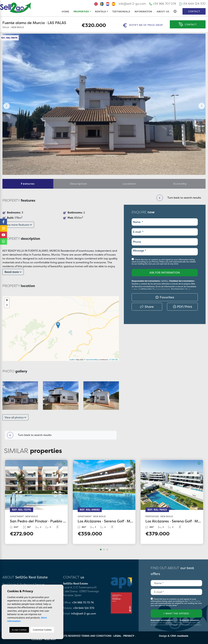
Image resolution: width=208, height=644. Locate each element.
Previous (6, 106)
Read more (13, 272)
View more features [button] (18, 225)
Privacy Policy (159, 262)
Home (65, 11)
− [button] (7, 305)
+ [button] (7, 300)
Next (201, 106)
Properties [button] (81, 11)
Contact (194, 11)
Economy (180, 184)
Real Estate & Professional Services (24, 584)
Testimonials (121, 11)
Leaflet (72, 360)
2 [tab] (104, 550)
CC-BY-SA (113, 360)
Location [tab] (129, 184)
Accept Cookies (19, 630)
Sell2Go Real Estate (16, 8)
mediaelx (183, 636)
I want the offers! (176, 613)
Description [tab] (79, 184)
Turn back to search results (29, 435)
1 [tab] (101, 550)
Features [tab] (28, 184)
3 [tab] (107, 550)
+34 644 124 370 (192, 4)
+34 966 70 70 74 (83, 602)
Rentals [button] (101, 11)
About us (163, 11)
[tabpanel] (36, 502)
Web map (50, 639)
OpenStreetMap (92, 360)
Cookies (37, 639)
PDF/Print (182, 307)
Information (143, 11)
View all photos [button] (15, 417)
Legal (117, 636)
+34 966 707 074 (163, 4)
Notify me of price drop (143, 25)
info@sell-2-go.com (132, 4)
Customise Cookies (42, 630)
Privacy (129, 636)
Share (147, 307)
